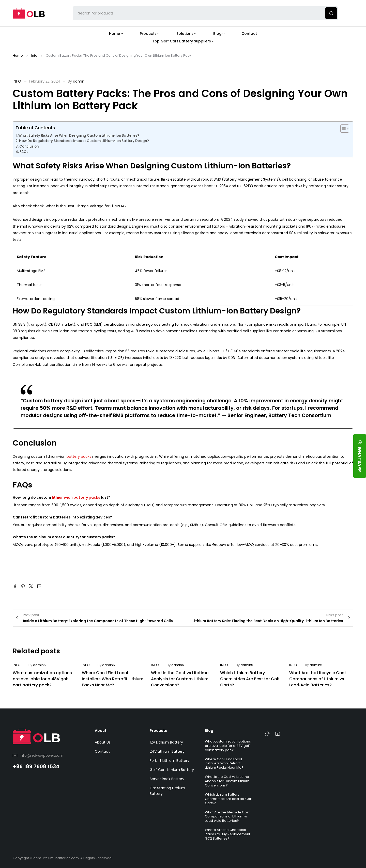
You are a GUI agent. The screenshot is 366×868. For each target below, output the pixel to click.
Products (158, 731)
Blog (209, 731)
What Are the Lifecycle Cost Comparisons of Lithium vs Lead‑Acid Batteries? (318, 679)
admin (79, 81)
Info (34, 56)
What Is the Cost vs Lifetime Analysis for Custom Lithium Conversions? (180, 679)
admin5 (39, 665)
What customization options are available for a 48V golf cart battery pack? (42, 679)
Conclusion (29, 146)
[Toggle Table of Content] (342, 129)
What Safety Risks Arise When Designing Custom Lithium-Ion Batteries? (79, 136)
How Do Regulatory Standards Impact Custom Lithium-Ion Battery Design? (84, 141)
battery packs (79, 456)
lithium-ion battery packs (76, 497)
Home (18, 56)
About (101, 731)
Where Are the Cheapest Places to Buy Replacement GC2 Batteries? (227, 834)
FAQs (24, 152)
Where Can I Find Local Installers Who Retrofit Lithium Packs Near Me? (113, 679)
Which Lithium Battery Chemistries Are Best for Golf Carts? (250, 679)
